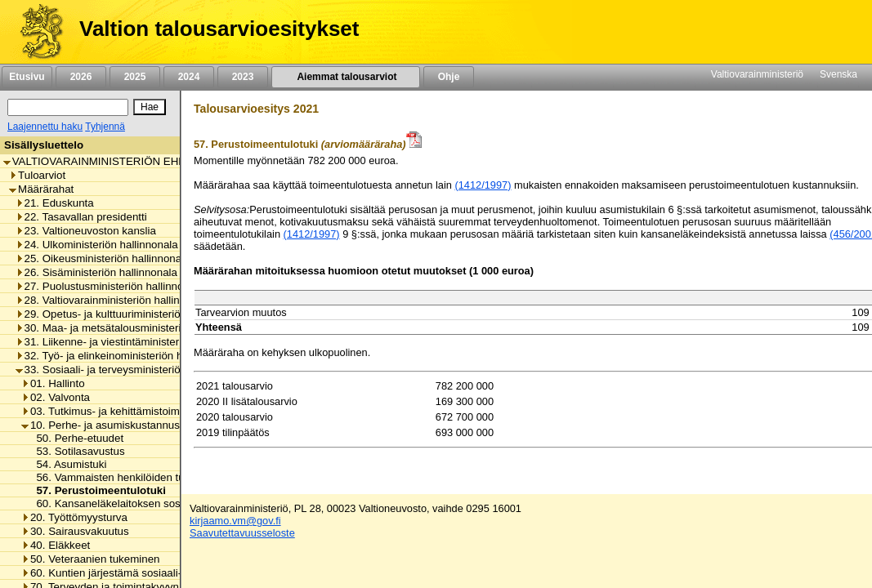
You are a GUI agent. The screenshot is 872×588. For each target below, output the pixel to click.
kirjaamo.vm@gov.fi (235, 521)
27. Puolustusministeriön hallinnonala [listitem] (110, 286)
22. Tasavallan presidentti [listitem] (81, 217)
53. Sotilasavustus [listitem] (76, 451)
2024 (189, 77)
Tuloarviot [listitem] (37, 175)
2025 (135, 77)
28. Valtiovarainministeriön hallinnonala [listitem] (114, 300)
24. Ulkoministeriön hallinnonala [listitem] (97, 245)
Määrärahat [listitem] (41, 189)
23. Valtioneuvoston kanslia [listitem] (86, 231)
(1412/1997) (483, 185)
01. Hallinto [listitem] (53, 383)
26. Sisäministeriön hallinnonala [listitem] (96, 272)
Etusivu (27, 77)
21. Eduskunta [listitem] (55, 203)
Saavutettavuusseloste (242, 533)
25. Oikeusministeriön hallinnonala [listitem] (103, 258)
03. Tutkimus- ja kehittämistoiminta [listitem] (109, 411)
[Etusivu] (36, 32)
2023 (243, 77)
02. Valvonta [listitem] (56, 397)
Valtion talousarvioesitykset (219, 29)
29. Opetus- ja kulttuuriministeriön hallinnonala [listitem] (132, 314)
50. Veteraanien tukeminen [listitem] (91, 559)
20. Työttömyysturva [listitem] (74, 517)
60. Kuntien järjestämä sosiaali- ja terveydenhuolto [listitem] (148, 573)
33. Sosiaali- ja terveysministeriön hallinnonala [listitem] (132, 370)
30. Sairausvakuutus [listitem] (75, 531)
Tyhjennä (105, 127)
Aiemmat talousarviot (346, 77)
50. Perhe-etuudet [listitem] (75, 438)
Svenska (838, 74)
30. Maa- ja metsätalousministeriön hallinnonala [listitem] (135, 328)
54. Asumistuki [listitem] (67, 464)
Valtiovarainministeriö (757, 74)
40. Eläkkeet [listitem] (56, 545)
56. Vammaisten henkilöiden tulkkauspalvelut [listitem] (140, 477)
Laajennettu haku (45, 127)
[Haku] (68, 107)
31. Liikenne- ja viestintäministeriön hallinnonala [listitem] (135, 342)
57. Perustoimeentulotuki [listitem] (96, 490)
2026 (81, 77)
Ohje (449, 77)
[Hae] (150, 107)
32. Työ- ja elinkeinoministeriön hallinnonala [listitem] (125, 356)
